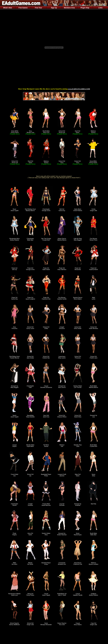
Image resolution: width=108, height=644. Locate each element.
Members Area (69, 8)
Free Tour (38, 8)
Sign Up (54, 8)
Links (100, 8)
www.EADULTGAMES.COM (79, 89)
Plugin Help (85, 8)
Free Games (23, 8)
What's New (8, 8)
